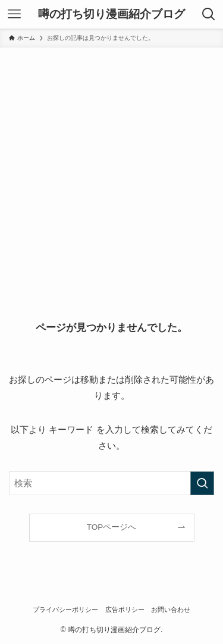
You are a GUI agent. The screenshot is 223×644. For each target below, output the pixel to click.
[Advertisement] (111, 165)
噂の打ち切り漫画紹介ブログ (111, 15)
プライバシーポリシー (65, 609)
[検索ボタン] (209, 14)
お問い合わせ (171, 609)
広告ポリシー (125, 609)
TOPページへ (112, 527)
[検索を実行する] (202, 483)
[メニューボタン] (14, 14)
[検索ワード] (111, 483)
